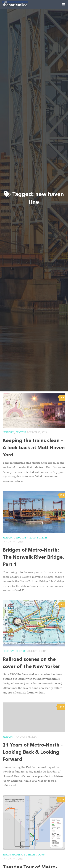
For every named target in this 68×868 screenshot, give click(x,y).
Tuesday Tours (34, 855)
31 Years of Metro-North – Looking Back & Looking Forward (33, 753)
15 (61, 707)
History (8, 433)
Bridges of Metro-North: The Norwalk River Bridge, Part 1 (33, 558)
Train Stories (38, 538)
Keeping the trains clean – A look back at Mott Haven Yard (34, 448)
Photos (21, 433)
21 (61, 800)
